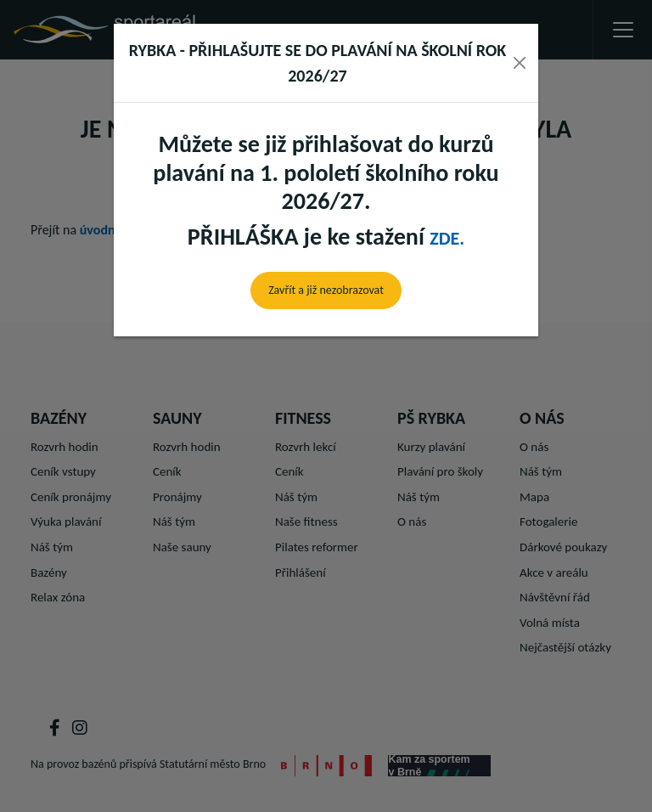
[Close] (520, 63)
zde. (447, 238)
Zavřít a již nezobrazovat (326, 290)
